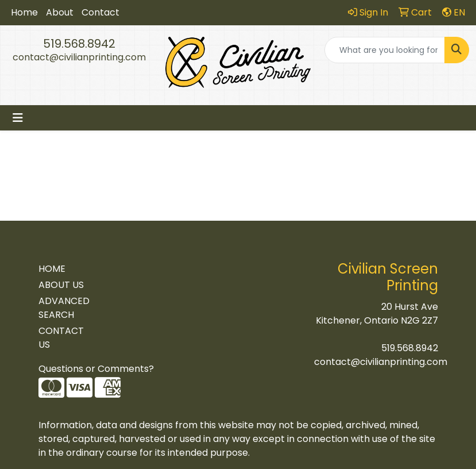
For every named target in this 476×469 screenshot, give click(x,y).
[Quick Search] (385, 50)
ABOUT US (61, 285)
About (60, 12)
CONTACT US (61, 338)
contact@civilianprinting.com (79, 57)
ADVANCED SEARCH (64, 308)
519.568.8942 (79, 44)
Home (24, 12)
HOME (52, 269)
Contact (100, 12)
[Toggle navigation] (18, 118)
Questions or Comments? (96, 369)
